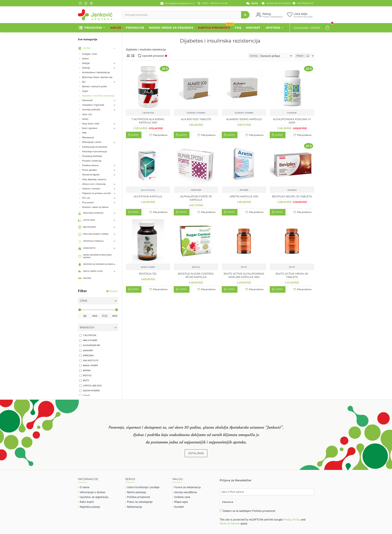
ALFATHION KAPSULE (148, 196)
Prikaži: (302, 56)
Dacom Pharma (148, 190)
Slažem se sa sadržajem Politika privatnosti (249, 511)
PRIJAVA (228, 502)
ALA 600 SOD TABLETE (196, 119)
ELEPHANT (292, 113)
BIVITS (244, 267)
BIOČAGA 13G (148, 274)
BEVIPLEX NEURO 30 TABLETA (292, 196)
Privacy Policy (292, 519)
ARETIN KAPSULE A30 (244, 196)
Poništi (114, 291)
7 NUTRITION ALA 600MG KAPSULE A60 (148, 121)
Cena (83, 301)
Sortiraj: (262, 56)
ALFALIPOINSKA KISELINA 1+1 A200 (292, 121)
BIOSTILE (196, 267)
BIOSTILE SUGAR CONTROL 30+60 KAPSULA (196, 275)
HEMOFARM (196, 190)
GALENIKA (292, 190)
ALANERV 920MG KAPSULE (244, 119)
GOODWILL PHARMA (196, 113)
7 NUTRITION (148, 113)
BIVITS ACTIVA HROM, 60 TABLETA (292, 275)
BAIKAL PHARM (148, 267)
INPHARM (244, 190)
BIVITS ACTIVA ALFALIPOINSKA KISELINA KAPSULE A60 (244, 275)
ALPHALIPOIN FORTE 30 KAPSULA (196, 198)
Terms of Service (230, 523)
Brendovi (87, 327)
